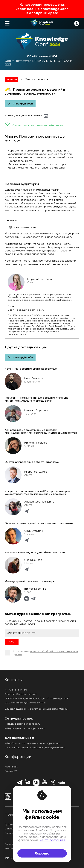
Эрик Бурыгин (33, 531)
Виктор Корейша (35, 589)
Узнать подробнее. (53, 840)
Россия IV (11, 771)
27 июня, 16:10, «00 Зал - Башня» (23, 116)
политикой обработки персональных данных (45, 653)
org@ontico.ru (32, 724)
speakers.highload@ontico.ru (47, 748)
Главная (12, 79)
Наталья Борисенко (37, 411)
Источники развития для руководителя (31, 369)
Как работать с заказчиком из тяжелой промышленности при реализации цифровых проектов (41, 431)
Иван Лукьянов (34, 378)
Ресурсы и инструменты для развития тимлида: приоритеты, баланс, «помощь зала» (36, 399)
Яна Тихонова (33, 560)
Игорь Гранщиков (36, 472)
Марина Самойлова (40, 279)
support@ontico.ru (56, 709)
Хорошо (42, 853)
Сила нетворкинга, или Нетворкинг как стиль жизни (39, 523)
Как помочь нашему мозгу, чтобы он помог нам (35, 552)
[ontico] (77, 23)
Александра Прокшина (39, 502)
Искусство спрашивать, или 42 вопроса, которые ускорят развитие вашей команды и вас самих (37, 493)
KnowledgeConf (54, 9)
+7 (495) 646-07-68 (16, 690)
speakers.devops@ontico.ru (44, 743)
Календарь (11, 767)
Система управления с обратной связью (32, 462)
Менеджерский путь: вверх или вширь (30, 581)
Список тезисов (36, 79)
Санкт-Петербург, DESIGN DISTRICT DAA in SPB (39, 63)
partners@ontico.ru (33, 728)
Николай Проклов (36, 443)
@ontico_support (26, 694)
